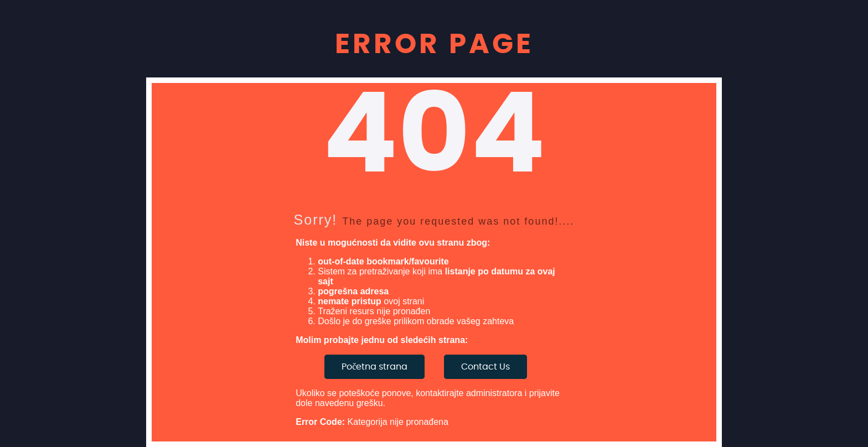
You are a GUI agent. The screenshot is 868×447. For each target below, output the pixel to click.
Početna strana (374, 367)
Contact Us (485, 367)
